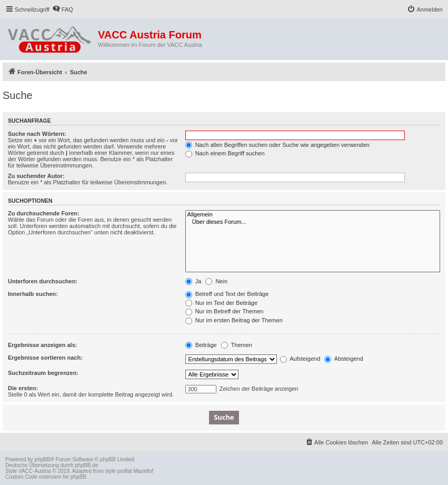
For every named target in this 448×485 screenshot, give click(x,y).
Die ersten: (23, 388)
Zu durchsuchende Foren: (44, 213)
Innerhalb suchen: (33, 294)
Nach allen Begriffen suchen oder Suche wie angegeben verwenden (277, 145)
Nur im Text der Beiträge (221, 303)
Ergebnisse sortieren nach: (45, 358)
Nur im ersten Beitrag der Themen (234, 320)
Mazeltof (143, 471)
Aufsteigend (300, 359)
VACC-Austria (35, 471)
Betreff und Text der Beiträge (227, 294)
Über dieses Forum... (313, 222)
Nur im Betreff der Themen (225, 311)
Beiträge (201, 345)
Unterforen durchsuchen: (43, 281)
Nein (216, 281)
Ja (193, 281)
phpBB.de (86, 465)
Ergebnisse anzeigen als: (42, 345)
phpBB (43, 459)
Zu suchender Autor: (36, 176)
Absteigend (344, 359)
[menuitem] (63, 9)
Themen (237, 345)
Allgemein (313, 215)
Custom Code (21, 477)
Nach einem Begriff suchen (225, 153)
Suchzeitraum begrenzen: (43, 373)
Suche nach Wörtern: (37, 134)
